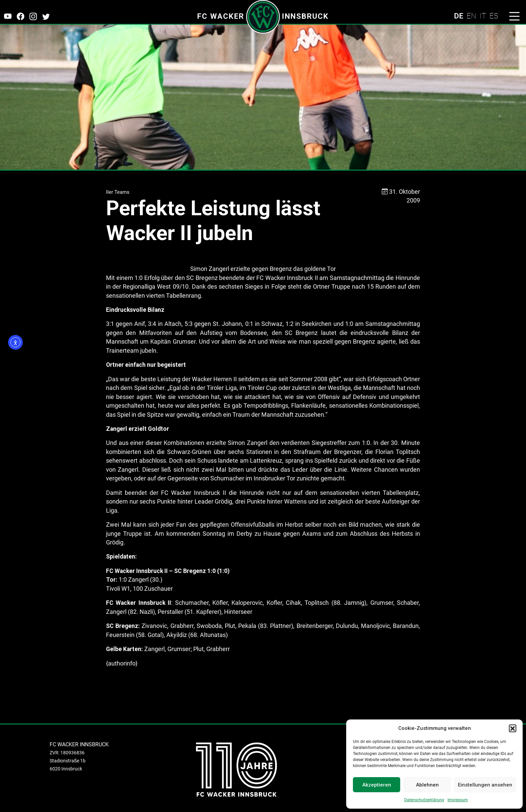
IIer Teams (118, 192)
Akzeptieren (377, 785)
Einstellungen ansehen (485, 785)
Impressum (458, 800)
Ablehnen (427, 785)
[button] (513, 728)
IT (483, 16)
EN (471, 16)
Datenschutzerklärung (424, 800)
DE (459, 16)
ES (494, 16)
